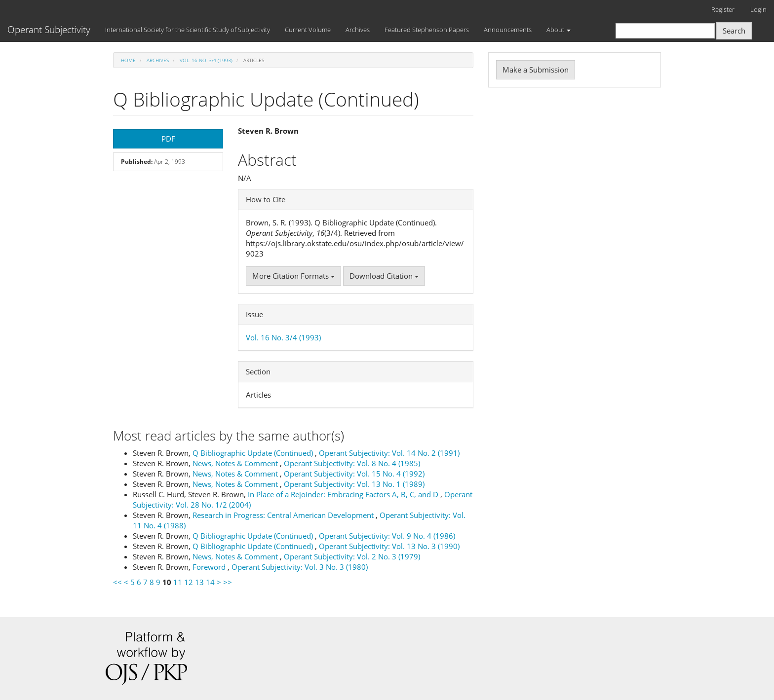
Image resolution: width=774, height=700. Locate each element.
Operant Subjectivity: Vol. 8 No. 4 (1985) (352, 463)
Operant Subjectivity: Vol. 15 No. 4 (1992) (354, 474)
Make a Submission (536, 70)
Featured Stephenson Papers (427, 30)
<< (117, 582)
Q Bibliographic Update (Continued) (254, 453)
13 (199, 582)
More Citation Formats (293, 276)
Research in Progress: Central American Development (284, 515)
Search (734, 31)
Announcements (508, 30)
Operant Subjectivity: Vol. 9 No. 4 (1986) (387, 536)
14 (210, 582)
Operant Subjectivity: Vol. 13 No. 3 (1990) (389, 546)
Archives (358, 30)
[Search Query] (665, 31)
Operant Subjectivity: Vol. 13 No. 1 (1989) (354, 484)
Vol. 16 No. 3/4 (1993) (206, 60)
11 (178, 582)
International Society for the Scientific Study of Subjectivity (188, 30)
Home (128, 60)
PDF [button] (168, 139)
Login (758, 9)
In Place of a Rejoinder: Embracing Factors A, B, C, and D (344, 494)
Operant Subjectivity (49, 30)
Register (723, 9)
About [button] (559, 30)
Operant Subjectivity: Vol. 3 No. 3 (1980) (300, 567)
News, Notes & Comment (236, 463)
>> (228, 582)
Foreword (210, 567)
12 (189, 582)
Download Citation (384, 276)
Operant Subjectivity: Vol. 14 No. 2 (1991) (389, 453)
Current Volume (308, 30)
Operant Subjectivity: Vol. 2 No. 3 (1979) (352, 556)
